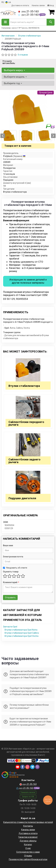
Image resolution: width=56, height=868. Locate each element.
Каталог (28, 845)
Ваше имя (8, 545)
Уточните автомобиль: (9, 62)
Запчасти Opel (10, 627)
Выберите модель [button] (15, 77)
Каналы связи (38, 5)
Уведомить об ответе (15, 568)
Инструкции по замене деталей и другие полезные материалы (28, 281)
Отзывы (28, 856)
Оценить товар (11, 572)
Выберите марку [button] (14, 70)
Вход (51, 5)
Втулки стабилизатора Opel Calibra (22, 633)
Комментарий (11, 582)
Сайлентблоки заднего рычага (24, 461)
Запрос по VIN (28, 797)
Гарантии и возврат (28, 837)
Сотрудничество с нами (28, 852)
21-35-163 (28, 11)
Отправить (10, 598)
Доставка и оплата (20, 5)
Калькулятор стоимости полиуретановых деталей (28, 822)
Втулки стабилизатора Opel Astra (21, 630)
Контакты (28, 826)
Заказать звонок (28, 792)
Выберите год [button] (13, 83)
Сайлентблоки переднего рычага (26, 423)
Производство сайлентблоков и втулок (28, 859)
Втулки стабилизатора (24, 386)
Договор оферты (28, 841)
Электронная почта (13, 557)
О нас (28, 848)
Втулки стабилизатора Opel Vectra (22, 636)
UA (8, 2)
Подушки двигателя (22, 498)
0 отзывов (23, 55)
